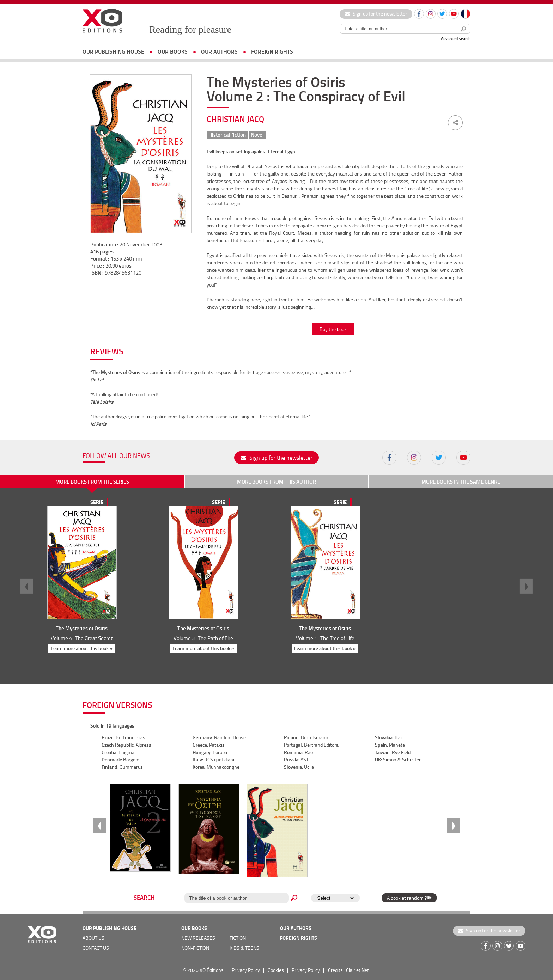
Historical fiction (227, 135)
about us (93, 938)
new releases (198, 938)
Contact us (96, 948)
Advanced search (456, 39)
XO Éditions (212, 970)
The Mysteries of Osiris (82, 628)
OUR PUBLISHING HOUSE (113, 51)
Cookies (276, 970)
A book (409, 898)
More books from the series (92, 482)
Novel (257, 135)
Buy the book (333, 329)
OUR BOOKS (173, 51)
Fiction (238, 938)
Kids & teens (244, 948)
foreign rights (272, 51)
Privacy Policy (246, 970)
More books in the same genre (461, 482)
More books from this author (276, 482)
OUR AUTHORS (219, 51)
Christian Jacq (235, 119)
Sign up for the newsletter (376, 14)
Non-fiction (195, 948)
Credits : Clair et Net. (349, 970)
